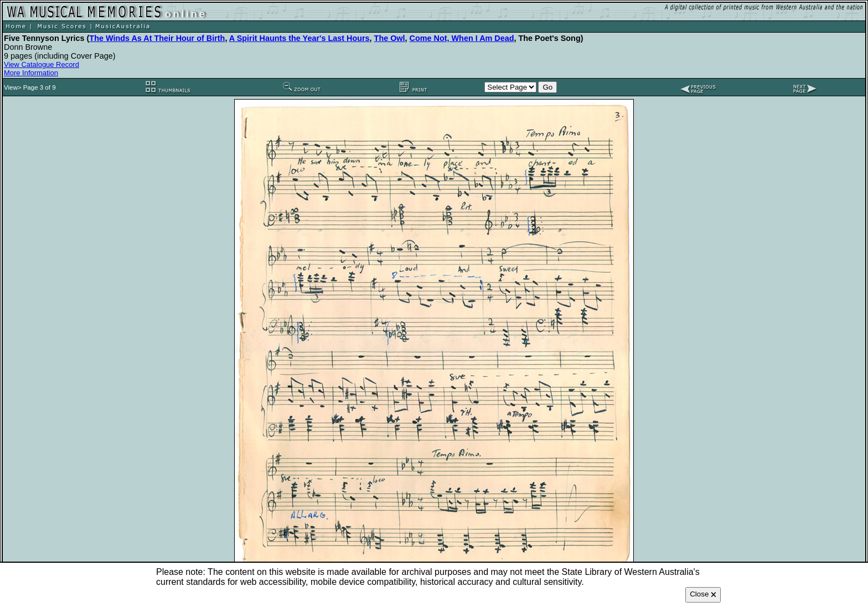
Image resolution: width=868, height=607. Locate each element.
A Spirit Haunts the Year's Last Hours (299, 38)
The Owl (390, 38)
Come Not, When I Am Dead (462, 38)
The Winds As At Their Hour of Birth (157, 38)
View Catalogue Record (42, 64)
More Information (31, 73)
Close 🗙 (703, 594)
